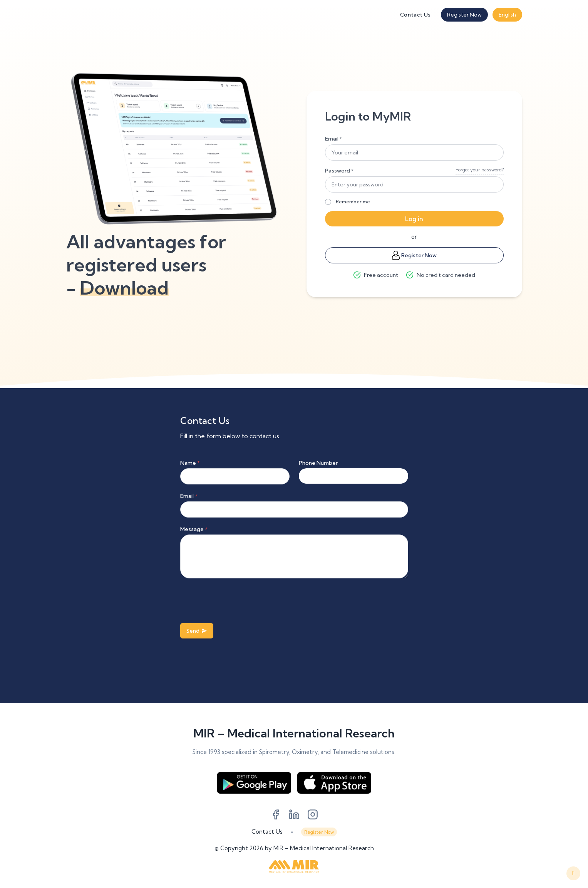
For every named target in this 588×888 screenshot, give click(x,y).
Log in (414, 219)
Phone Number (318, 463)
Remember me (353, 202)
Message (194, 529)
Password (339, 171)
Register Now (464, 15)
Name (190, 463)
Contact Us (415, 15)
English (507, 15)
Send (197, 631)
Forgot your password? (480, 170)
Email (333, 139)
